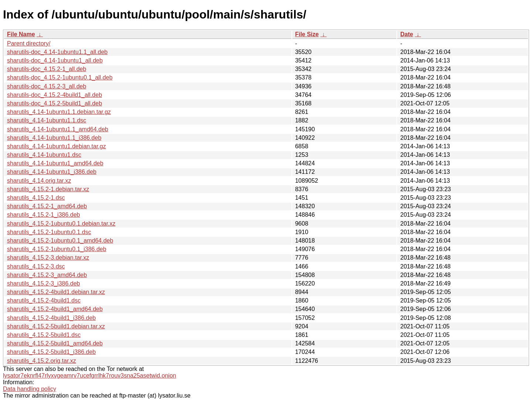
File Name (21, 34)
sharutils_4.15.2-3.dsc (36, 266)
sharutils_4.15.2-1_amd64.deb (47, 206)
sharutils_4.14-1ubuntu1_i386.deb (52, 172)
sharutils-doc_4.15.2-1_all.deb (47, 69)
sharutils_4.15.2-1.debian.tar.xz (48, 189)
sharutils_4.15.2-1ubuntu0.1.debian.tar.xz (61, 224)
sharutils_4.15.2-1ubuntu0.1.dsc (49, 232)
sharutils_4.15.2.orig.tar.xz (42, 361)
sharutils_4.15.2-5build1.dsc (44, 335)
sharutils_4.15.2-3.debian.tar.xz (48, 258)
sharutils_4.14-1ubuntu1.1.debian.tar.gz (59, 112)
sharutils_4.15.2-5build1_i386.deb (51, 352)
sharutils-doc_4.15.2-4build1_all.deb (54, 95)
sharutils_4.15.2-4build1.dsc (44, 300)
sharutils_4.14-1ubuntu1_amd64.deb (55, 163)
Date (407, 34)
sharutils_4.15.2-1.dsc (36, 198)
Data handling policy (30, 389)
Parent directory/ (29, 43)
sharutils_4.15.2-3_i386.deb (43, 283)
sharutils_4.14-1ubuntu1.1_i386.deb (54, 138)
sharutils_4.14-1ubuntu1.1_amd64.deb (58, 129)
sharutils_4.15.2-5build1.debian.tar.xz (56, 326)
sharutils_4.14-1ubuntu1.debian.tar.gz (57, 146)
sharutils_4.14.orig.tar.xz (39, 181)
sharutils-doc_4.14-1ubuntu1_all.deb (55, 60)
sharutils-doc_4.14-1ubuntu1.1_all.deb (57, 52)
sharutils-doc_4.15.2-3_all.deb (47, 86)
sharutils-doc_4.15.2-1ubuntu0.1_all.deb (60, 77)
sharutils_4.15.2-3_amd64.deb (47, 275)
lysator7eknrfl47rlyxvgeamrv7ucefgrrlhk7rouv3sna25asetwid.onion (90, 376)
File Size (307, 34)
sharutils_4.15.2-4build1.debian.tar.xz (56, 292)
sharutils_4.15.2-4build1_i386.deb (51, 318)
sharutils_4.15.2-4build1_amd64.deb (55, 309)
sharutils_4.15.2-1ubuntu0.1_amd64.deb (60, 241)
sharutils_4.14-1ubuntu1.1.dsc (47, 120)
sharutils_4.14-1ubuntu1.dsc (44, 155)
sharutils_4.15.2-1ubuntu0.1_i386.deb (57, 249)
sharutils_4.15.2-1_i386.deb (43, 215)
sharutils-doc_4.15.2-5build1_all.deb (54, 103)
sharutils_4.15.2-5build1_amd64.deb (55, 343)
